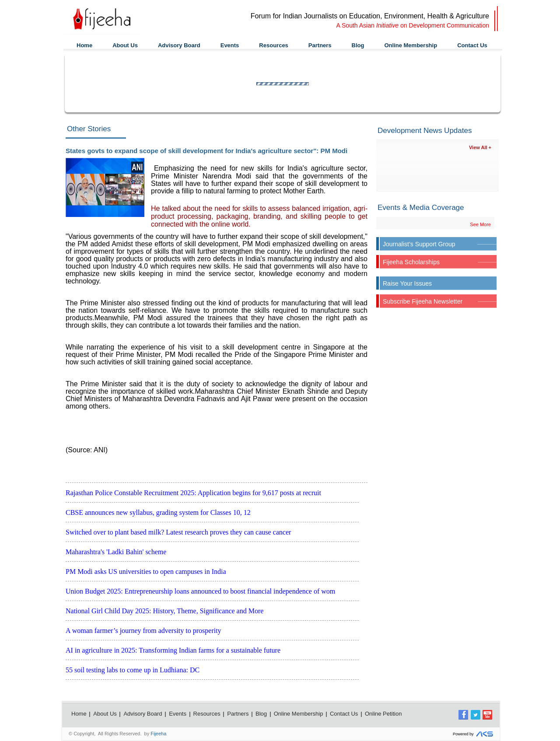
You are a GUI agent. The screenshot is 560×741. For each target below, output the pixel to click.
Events (230, 45)
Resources (273, 45)
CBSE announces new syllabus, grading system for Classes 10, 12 (158, 512)
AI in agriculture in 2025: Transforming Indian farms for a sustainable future (173, 650)
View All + (480, 147)
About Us (125, 45)
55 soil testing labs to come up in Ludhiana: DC (133, 670)
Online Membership (411, 45)
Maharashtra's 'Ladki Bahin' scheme (116, 552)
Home (84, 45)
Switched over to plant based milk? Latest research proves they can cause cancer (178, 532)
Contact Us (472, 45)
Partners (320, 45)
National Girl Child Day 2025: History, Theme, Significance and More (164, 611)
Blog (358, 45)
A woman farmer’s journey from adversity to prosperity (143, 631)
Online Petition (383, 714)
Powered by (474, 734)
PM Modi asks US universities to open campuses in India (146, 571)
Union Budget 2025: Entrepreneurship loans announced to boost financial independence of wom (200, 591)
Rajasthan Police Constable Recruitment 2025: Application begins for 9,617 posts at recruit (193, 493)
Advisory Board (179, 45)
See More (480, 224)
